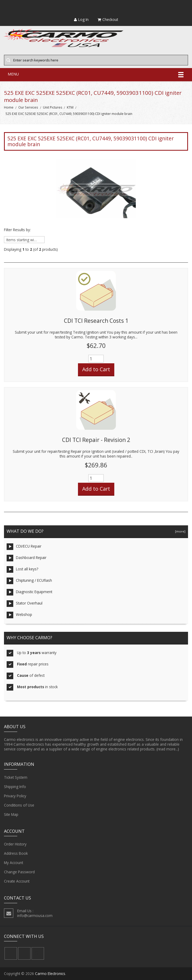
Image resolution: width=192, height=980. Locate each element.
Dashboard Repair (27, 558)
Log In (81, 19)
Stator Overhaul (25, 604)
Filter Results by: (17, 230)
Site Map (11, 815)
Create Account (17, 881)
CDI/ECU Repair (24, 547)
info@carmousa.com (35, 916)
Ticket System (16, 777)
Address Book (16, 853)
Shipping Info (15, 787)
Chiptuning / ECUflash (29, 581)
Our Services (28, 107)
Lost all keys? (22, 569)
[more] (179, 531)
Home (9, 107)
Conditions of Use (19, 805)
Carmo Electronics (50, 974)
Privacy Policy (15, 796)
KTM (70, 107)
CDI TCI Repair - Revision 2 (96, 440)
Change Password (19, 872)
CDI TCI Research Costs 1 (96, 321)
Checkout (108, 19)
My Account (14, 863)
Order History (15, 844)
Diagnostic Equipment (29, 592)
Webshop (19, 615)
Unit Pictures (53, 107)
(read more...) (168, 749)
